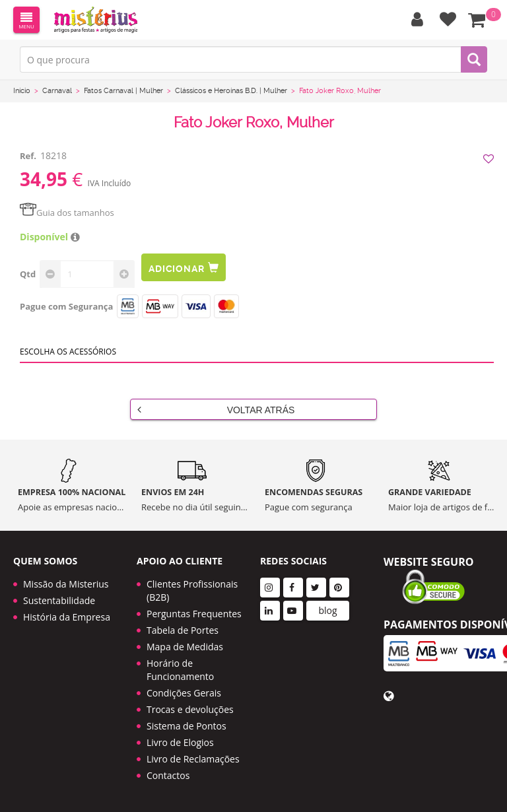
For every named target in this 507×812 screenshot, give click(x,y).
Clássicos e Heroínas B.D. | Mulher (231, 91)
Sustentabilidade (59, 600)
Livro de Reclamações (193, 759)
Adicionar (184, 268)
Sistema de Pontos (186, 726)
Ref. (28, 156)
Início (22, 91)
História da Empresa (67, 617)
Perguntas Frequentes (194, 614)
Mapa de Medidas (185, 647)
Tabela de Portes (183, 630)
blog (327, 610)
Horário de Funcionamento (180, 670)
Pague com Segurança (66, 306)
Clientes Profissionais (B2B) (192, 591)
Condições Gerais (184, 693)
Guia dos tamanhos (67, 213)
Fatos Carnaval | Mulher (123, 91)
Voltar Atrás (216, 409)
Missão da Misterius (66, 584)
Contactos (168, 775)
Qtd (28, 274)
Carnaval (57, 91)
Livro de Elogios (180, 742)
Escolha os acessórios (68, 352)
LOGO (96, 20)
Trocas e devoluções (190, 709)
